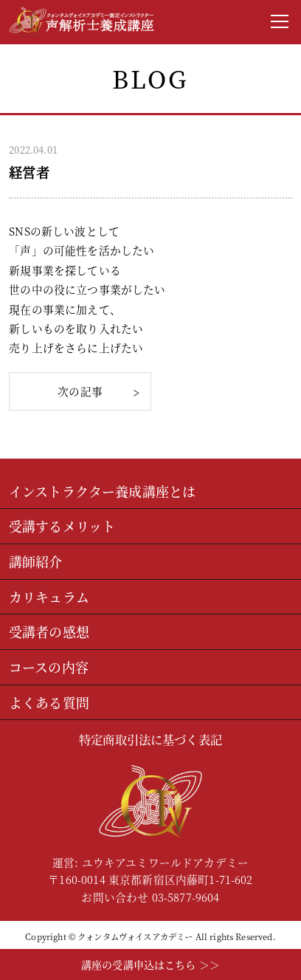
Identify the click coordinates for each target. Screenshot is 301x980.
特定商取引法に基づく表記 (150, 739)
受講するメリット (62, 526)
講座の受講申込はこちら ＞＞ (150, 964)
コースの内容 (49, 667)
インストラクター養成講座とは (102, 491)
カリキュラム (49, 597)
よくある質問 (49, 702)
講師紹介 (36, 561)
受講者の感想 (49, 631)
